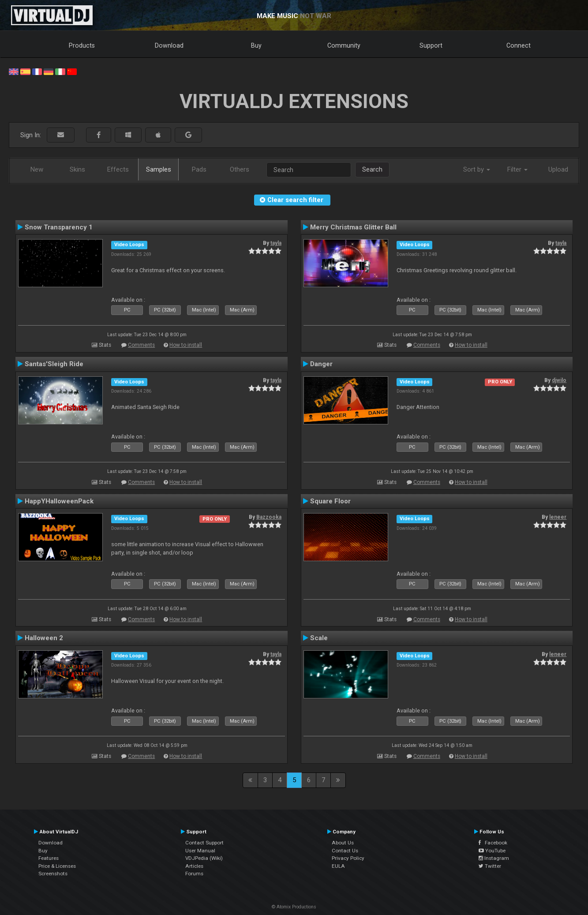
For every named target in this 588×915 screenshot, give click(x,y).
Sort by (477, 169)
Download (169, 45)
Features (49, 858)
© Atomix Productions (294, 907)
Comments (141, 345)
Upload (558, 169)
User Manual (200, 851)
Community (344, 45)
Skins (77, 169)
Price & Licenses (57, 866)
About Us (343, 843)
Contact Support (204, 843)
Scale (319, 638)
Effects (118, 169)
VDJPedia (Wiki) (204, 858)
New (37, 169)
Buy (256, 45)
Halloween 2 (44, 638)
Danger (321, 364)
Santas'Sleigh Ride (54, 364)
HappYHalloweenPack (59, 501)
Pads (199, 169)
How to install (186, 345)
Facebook (493, 843)
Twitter (490, 866)
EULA (338, 866)
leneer (558, 517)
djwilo (559, 380)
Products (82, 45)
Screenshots (53, 874)
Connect (519, 45)
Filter (517, 169)
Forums (194, 874)
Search (372, 169)
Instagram (494, 858)
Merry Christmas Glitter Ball (353, 227)
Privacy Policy (348, 858)
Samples (159, 169)
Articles (194, 866)
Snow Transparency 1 (59, 227)
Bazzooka (269, 517)
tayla (276, 243)
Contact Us (345, 851)
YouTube (492, 851)
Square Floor (330, 501)
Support (431, 45)
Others (240, 169)
